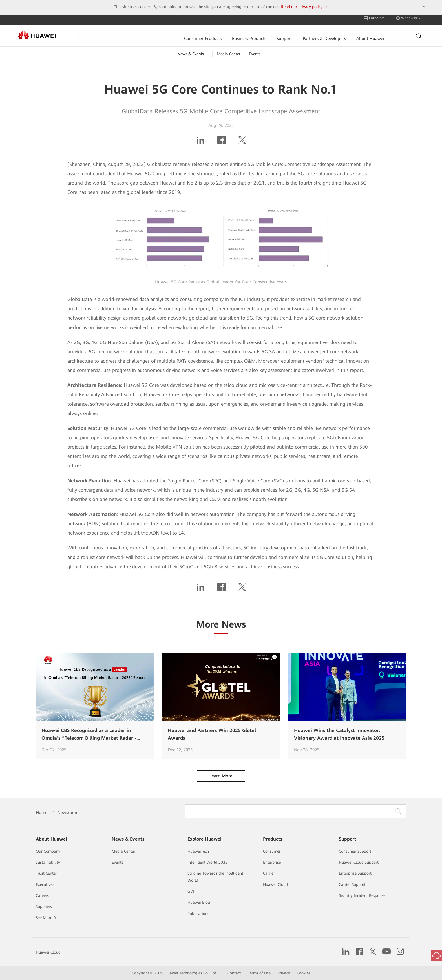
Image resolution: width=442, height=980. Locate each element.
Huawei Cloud (275, 884)
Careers (42, 895)
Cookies (304, 973)
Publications (198, 914)
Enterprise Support (355, 873)
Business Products (186, 33)
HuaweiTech (198, 851)
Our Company (48, 851)
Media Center (229, 51)
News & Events (191, 51)
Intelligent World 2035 (207, 862)
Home (42, 813)
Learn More (221, 773)
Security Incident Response (362, 895)
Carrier (269, 873)
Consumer (272, 851)
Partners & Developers (262, 33)
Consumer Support (355, 851)
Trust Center (46, 873)
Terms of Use (259, 973)
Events (255, 51)
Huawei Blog (199, 902)
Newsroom (68, 813)
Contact (234, 973)
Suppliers (44, 906)
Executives (45, 884)
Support (221, 33)
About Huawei (309, 33)
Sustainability (48, 862)
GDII (191, 891)
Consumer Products (138, 33)
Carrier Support (352, 884)
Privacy (284, 973)
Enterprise (272, 862)
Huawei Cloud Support (359, 862)
